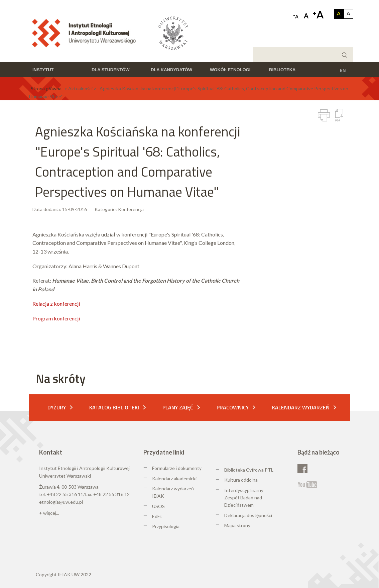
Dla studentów (111, 70)
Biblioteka (282, 70)
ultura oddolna (243, 480)
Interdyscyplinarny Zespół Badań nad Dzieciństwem (244, 498)
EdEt (157, 516)
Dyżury (57, 407)
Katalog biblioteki (114, 407)
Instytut (43, 70)
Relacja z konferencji (56, 304)
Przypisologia (166, 526)
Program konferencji (56, 318)
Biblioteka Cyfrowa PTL (249, 470)
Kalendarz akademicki (174, 478)
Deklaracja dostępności (248, 515)
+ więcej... (49, 513)
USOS (158, 506)
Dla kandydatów (171, 70)
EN (343, 70)
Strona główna (46, 88)
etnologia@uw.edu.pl (61, 502)
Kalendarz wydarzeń (301, 407)
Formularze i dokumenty (177, 468)
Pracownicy (233, 407)
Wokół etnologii (231, 70)
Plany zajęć (178, 407)
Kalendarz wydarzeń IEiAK (173, 492)
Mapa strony (237, 525)
